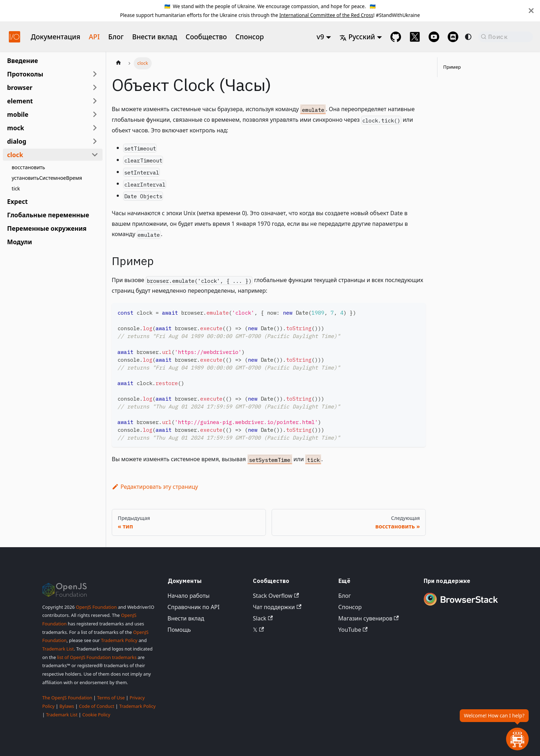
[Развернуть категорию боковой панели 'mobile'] (95, 114)
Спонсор (249, 37)
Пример (452, 67)
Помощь (179, 630)
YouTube (353, 630)
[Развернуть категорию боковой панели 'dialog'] (95, 141)
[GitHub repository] (396, 37)
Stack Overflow (276, 596)
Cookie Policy (96, 715)
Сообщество (206, 37)
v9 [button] (320, 37)
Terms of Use (111, 698)
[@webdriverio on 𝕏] (415, 37)
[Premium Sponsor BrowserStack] (461, 606)
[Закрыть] (531, 11)
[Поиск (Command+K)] (506, 37)
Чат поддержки (277, 607)
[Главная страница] (118, 63)
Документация (56, 37)
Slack (263, 618)
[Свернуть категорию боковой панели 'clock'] (95, 155)
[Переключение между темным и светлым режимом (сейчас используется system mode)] (468, 37)
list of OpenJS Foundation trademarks (97, 657)
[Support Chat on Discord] (453, 37)
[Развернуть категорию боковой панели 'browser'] (95, 87)
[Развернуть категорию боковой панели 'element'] (95, 101)
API (94, 37)
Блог (116, 37)
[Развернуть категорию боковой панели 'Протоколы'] (95, 74)
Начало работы (189, 596)
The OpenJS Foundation (67, 698)
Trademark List (58, 649)
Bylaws (67, 706)
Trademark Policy (119, 640)
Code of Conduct (97, 706)
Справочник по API (194, 607)
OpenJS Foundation (96, 607)
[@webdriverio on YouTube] (434, 37)
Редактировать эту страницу (155, 487)
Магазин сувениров (369, 618)
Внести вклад (155, 37)
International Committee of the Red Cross (326, 15)
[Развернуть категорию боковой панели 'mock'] (95, 128)
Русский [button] (357, 37)
